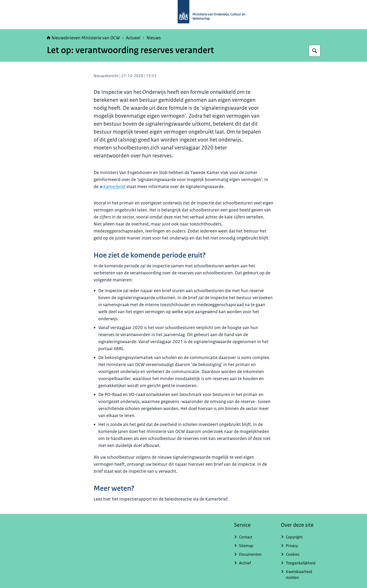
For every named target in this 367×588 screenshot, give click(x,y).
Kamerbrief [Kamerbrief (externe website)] (112, 187)
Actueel (133, 38)
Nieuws (154, 38)
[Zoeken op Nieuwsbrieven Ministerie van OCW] (315, 51)
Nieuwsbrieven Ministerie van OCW (83, 38)
